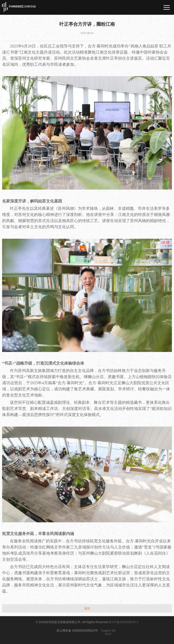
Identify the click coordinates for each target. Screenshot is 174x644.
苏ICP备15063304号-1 (124, 622)
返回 (87, 608)
